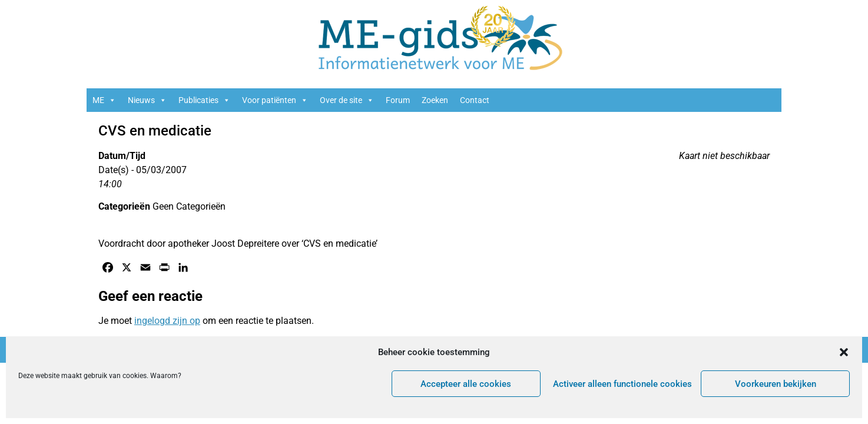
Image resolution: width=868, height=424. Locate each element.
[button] (844, 352)
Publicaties (204, 100)
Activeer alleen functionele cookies (622, 384)
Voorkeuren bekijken (776, 384)
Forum (398, 100)
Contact (475, 100)
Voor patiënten (275, 100)
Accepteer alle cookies (466, 384)
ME (104, 100)
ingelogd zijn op (167, 321)
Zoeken (435, 100)
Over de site (347, 100)
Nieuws (147, 100)
